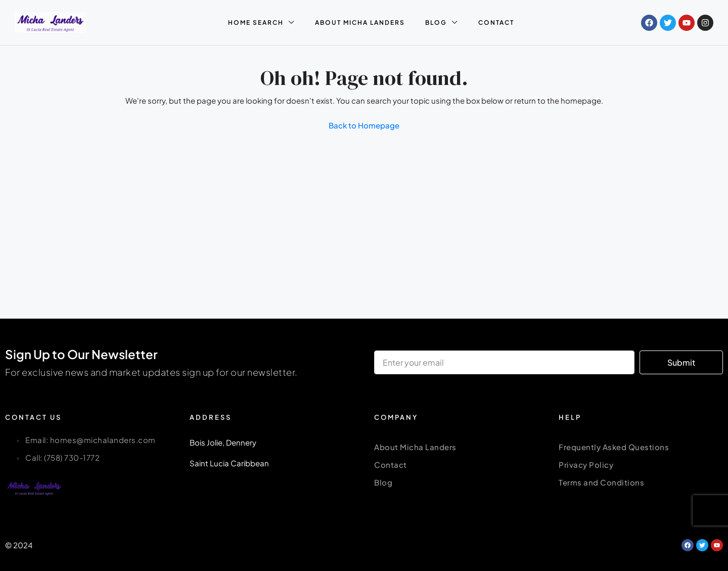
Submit (681, 362)
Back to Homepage (364, 125)
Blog (383, 482)
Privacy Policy (586, 465)
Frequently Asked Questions (614, 447)
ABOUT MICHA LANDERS (360, 23)
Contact (391, 465)
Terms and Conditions (601, 482)
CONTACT (496, 23)
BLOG (436, 23)
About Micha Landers (415, 447)
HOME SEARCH (256, 23)
